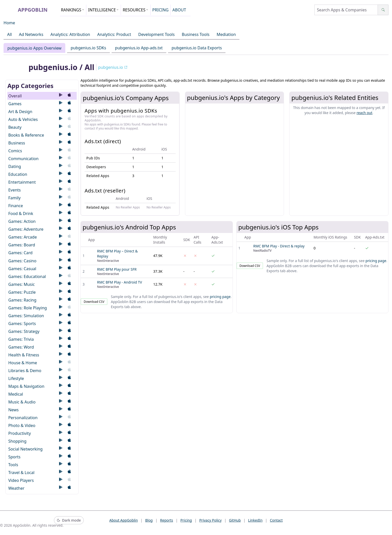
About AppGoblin (124, 520)
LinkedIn (255, 520)
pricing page (220, 297)
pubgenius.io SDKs (88, 48)
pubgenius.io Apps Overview (34, 48)
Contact (276, 520)
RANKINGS (73, 10)
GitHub (235, 520)
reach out (364, 113)
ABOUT (179, 10)
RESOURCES (136, 10)
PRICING (160, 10)
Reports (167, 520)
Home (9, 23)
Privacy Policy (210, 520)
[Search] (383, 10)
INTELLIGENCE (104, 10)
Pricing (186, 520)
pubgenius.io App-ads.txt (139, 48)
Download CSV (94, 302)
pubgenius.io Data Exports (197, 48)
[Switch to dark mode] (69, 520)
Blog (149, 520)
